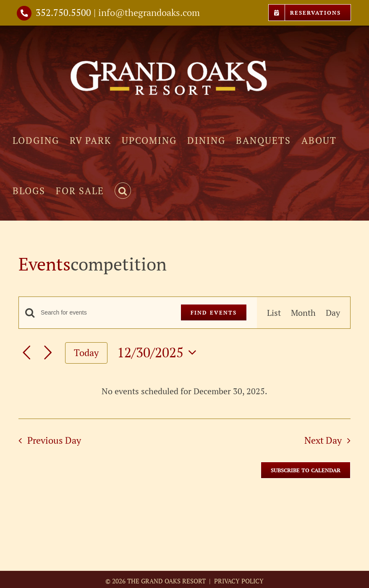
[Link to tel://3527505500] (24, 13)
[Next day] (48, 353)
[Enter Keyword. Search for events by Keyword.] (106, 313)
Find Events (214, 312)
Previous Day (54, 440)
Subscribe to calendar (306, 470)
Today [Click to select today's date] (86, 353)
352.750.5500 (63, 12)
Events (44, 264)
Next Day (323, 440)
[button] (123, 191)
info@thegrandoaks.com (149, 12)
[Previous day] (26, 353)
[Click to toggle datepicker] (159, 353)
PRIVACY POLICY (238, 581)
